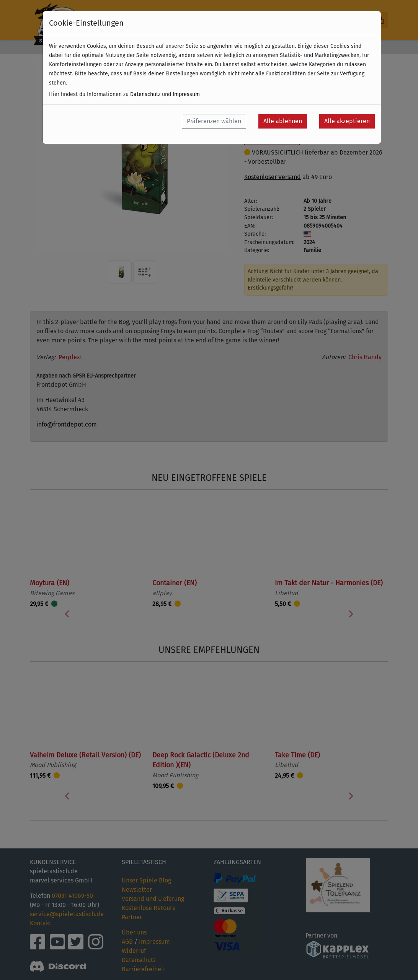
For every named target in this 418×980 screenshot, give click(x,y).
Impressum (186, 94)
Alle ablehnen (283, 121)
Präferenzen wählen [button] (214, 121)
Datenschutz (145, 94)
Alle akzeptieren (347, 121)
